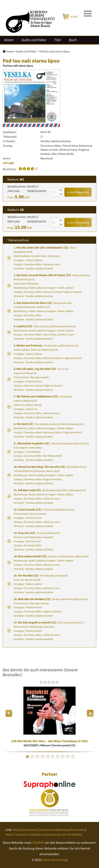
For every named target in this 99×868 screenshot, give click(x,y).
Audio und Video (34, 40)
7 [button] (58, 757)
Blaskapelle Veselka (71, 830)
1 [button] (27, 757)
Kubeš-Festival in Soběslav (24, 834)
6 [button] (53, 757)
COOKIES (38, 843)
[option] (49, 713)
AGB (16, 830)
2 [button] (32, 757)
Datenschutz (29, 830)
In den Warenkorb (78, 192)
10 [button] (73, 757)
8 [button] (63, 757)
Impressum (48, 830)
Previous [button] (9, 713)
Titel (58, 40)
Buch (73, 40)
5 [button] (48, 757)
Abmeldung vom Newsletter (63, 834)
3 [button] (38, 757)
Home (10, 51)
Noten (9, 40)
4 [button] (43, 757)
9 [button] (68, 757)
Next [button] (90, 713)
